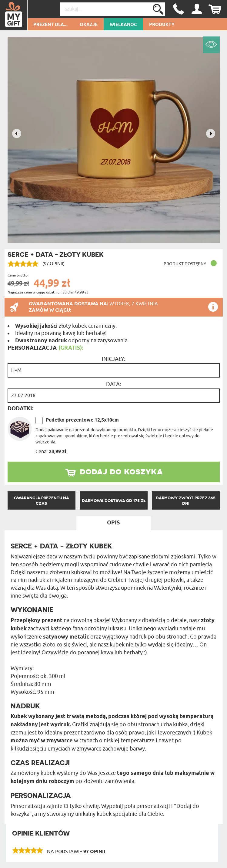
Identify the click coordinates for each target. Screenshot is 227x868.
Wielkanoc (123, 25)
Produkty (162, 25)
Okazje (89, 25)
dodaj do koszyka (121, 471)
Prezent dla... (50, 25)
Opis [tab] (113, 523)
